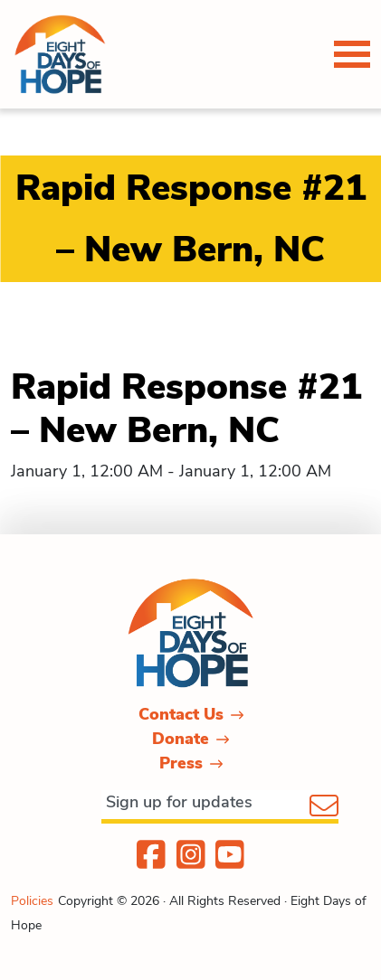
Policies (32, 901)
